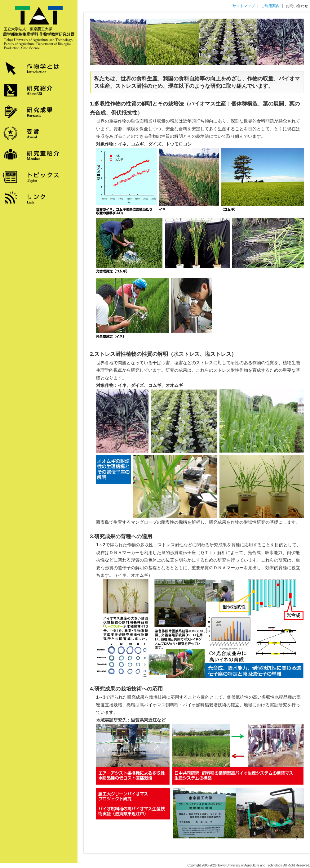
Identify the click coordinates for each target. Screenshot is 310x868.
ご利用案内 (270, 6)
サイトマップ (244, 6)
